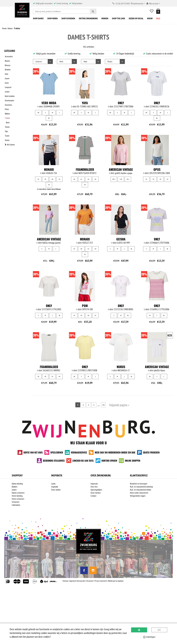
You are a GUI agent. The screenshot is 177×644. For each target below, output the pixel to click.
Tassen (7, 113)
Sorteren (39, 61)
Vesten (7, 124)
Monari (49, 169)
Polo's (6, 99)
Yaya (85, 103)
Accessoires (9, 56)
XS (38, 113)
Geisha (121, 239)
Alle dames (9, 128)
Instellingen (149, 637)
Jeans (6, 78)
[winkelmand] (158, 11)
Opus (157, 169)
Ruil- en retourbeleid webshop (141, 487)
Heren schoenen (18, 499)
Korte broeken (9, 88)
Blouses (7, 63)
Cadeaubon (16, 505)
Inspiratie (55, 487)
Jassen (6, 74)
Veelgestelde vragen (138, 496)
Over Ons (94, 487)
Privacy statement (101, 581)
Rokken (7, 103)
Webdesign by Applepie (116, 581)
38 (45, 179)
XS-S (114, 179)
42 (59, 179)
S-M (121, 179)
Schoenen (16, 502)
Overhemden (9, 92)
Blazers (7, 60)
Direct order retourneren (139, 493)
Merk (61, 61)
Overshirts (8, 95)
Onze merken (96, 493)
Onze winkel (56, 490)
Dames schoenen (18, 493)
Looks (53, 484)
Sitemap (65, 581)
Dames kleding (17, 484)
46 (95, 179)
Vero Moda (49, 103)
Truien (6, 121)
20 (104, 405)
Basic (9, 110)
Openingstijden (96, 490)
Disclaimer (90, 581)
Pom (85, 306)
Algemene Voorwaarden (77, 581)
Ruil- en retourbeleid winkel (141, 490)
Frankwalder (85, 169)
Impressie (94, 484)
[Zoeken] (93, 11)
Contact (93, 496)
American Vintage (121, 169)
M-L (128, 179)
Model (110, 61)
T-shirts (7, 106)
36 (38, 179)
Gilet (6, 70)
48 (85, 185)
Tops (6, 117)
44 (49, 185)
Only (121, 103)
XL (49, 118)
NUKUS (121, 367)
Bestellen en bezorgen (139, 484)
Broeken (7, 67)
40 (52, 179)
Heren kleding (17, 496)
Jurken (7, 85)
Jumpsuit (7, 81)
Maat (85, 61)
